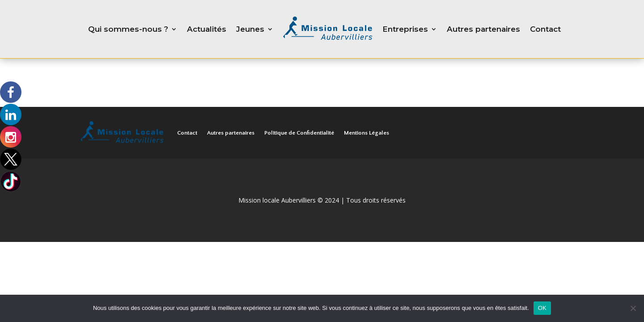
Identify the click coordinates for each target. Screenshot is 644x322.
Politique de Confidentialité (299, 133)
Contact (545, 29)
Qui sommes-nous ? (128, 29)
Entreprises (405, 29)
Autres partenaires (483, 29)
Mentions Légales (366, 133)
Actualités (207, 29)
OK (542, 308)
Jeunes (250, 29)
